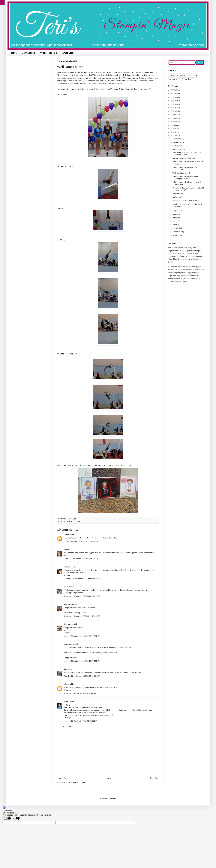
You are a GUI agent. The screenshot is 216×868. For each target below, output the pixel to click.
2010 (173, 132)
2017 (173, 108)
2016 (173, 111)
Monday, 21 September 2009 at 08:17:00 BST (82, 636)
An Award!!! (178, 197)
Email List (68, 53)
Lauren (77, 521)
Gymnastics (69, 521)
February (177, 232)
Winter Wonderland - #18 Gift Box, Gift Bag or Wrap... (188, 163)
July (175, 214)
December (177, 139)
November (177, 142)
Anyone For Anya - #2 (181, 193)
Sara (66, 669)
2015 (173, 115)
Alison (66, 684)
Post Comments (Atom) (77, 782)
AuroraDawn (69, 604)
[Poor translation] (17, 819)
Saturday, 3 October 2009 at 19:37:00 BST (80, 693)
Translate (184, 79)
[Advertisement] (108, 752)
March (176, 228)
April (175, 225)
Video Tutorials (49, 53)
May (175, 221)
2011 (173, 129)
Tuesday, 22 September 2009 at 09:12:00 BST (82, 676)
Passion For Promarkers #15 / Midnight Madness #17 (188, 189)
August (176, 211)
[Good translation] (7, 819)
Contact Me (28, 53)
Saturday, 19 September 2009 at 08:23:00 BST (82, 596)
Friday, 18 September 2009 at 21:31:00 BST (81, 559)
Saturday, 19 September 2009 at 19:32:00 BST (82, 616)
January (176, 235)
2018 (173, 104)
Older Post (154, 778)
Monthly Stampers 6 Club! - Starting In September (187, 205)
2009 (173, 136)
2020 (173, 97)
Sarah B (67, 587)
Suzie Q (67, 702)
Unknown (68, 534)
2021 (173, 93)
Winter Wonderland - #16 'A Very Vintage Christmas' (186, 177)
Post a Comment (67, 726)
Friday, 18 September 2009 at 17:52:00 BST (81, 541)
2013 (173, 122)
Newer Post (62, 778)
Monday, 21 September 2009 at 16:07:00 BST (82, 661)
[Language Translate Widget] (183, 75)
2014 (173, 118)
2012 (173, 125)
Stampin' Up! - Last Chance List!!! (186, 200)
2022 (173, 90)
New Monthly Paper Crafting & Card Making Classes (187, 153)
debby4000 (68, 624)
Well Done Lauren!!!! (181, 173)
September (178, 149)
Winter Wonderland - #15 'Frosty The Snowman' (187, 183)
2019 (173, 101)
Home (13, 53)
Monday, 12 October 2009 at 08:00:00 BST (81, 721)
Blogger (113, 798)
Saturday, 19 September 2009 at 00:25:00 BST (82, 579)
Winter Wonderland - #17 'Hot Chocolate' (185, 168)
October (176, 146)
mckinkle (67, 567)
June (175, 218)
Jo (65, 549)
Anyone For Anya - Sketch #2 (184, 158)
